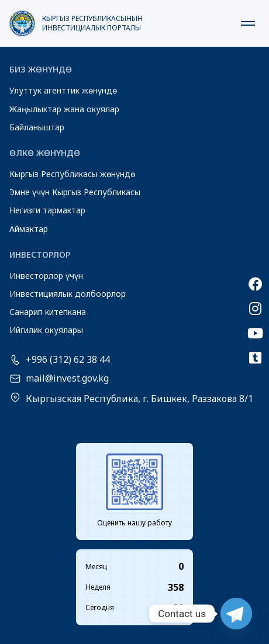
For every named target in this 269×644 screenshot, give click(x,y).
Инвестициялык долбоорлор (68, 294)
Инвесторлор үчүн (46, 276)
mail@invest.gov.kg (67, 379)
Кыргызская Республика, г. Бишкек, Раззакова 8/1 (139, 399)
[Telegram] (236, 614)
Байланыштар (37, 127)
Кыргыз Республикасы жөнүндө (72, 174)
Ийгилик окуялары (46, 330)
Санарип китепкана (48, 312)
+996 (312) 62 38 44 (68, 360)
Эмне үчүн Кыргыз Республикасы (75, 192)
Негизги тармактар (47, 210)
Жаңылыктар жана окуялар (64, 109)
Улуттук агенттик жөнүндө (63, 90)
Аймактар (29, 229)
